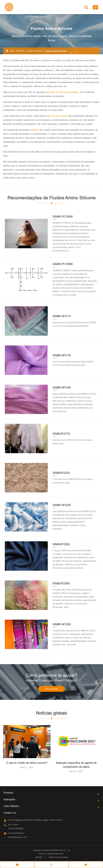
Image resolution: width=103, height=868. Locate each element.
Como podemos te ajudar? (51, 675)
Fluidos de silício (35, 51)
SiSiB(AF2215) (61, 434)
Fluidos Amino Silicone (56, 51)
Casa (11, 51)
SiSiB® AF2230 (62, 505)
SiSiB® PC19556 (63, 216)
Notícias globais (52, 713)
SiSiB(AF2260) (61, 544)
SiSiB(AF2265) (61, 583)
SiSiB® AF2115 (62, 316)
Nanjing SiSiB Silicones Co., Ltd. (57, 850)
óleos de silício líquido (57, 116)
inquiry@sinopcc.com (17, 837)
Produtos (20, 51)
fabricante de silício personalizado (62, 92)
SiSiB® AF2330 (62, 624)
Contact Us (10, 813)
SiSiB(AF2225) (61, 473)
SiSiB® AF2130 (62, 355)
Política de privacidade (58, 857)
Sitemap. (39, 857)
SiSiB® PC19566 (63, 264)
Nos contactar (51, 689)
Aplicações (9, 799)
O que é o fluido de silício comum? (27, 763)
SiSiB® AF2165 (62, 387)
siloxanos (35, 130)
